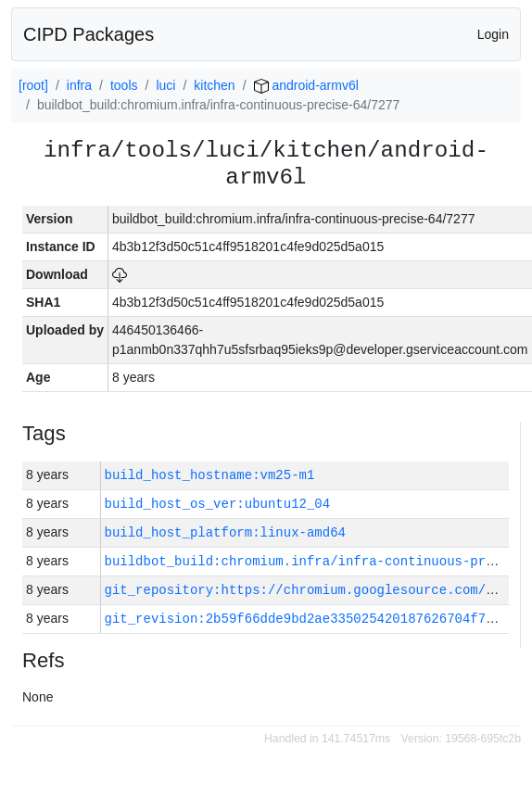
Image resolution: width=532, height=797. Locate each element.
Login (493, 34)
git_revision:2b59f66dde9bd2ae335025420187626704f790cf (311, 619)
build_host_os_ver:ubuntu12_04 (218, 504)
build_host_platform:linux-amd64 (225, 532)
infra (79, 85)
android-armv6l (306, 85)
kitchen (214, 85)
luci (165, 85)
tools (124, 85)
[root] (33, 85)
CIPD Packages (89, 34)
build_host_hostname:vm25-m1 (210, 475)
